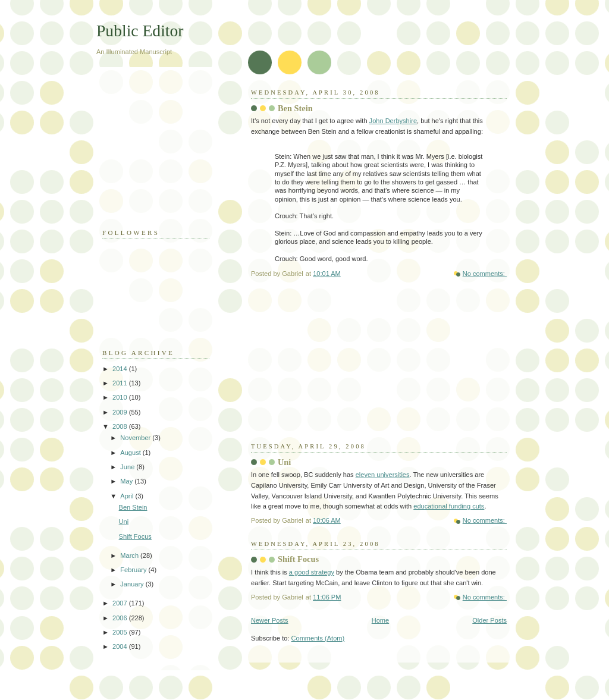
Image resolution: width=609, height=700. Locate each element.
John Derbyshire (393, 121)
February (134, 570)
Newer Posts (270, 620)
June (128, 467)
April (128, 496)
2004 (121, 646)
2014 (121, 369)
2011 (121, 383)
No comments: (485, 274)
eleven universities (383, 475)
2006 (121, 618)
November (136, 438)
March (130, 555)
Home (380, 620)
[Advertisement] (340, 368)
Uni (284, 462)
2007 (121, 603)
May (127, 481)
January (133, 584)
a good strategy (312, 572)
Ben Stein (295, 108)
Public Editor (140, 31)
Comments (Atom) (318, 638)
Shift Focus (298, 559)
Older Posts (489, 620)
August (131, 453)
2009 (121, 412)
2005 (121, 632)
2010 (121, 397)
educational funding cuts (449, 506)
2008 (121, 426)
